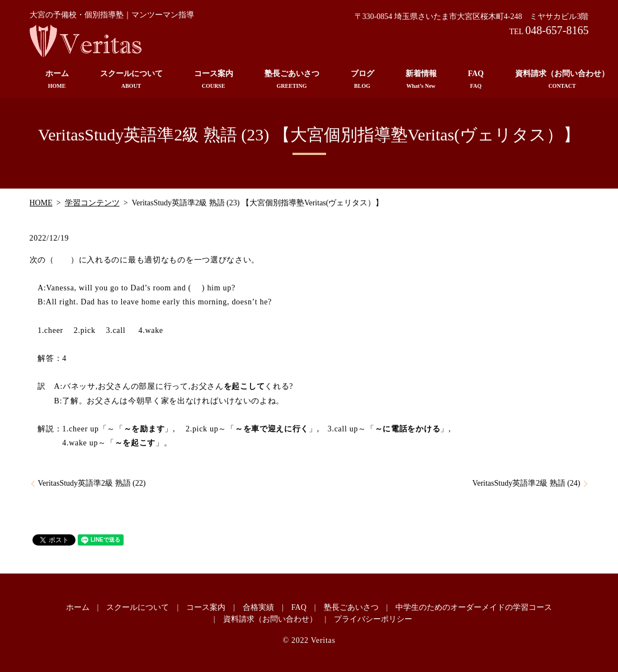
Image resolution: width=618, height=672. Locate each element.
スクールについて (131, 80)
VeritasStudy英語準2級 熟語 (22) (92, 483)
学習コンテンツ (92, 203)
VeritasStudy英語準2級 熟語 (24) (527, 483)
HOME (41, 203)
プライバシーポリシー (373, 619)
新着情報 (421, 80)
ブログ (362, 80)
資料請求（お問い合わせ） (270, 619)
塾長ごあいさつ (292, 80)
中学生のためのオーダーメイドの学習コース (474, 607)
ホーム (57, 80)
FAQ (476, 80)
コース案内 (214, 80)
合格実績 (258, 607)
